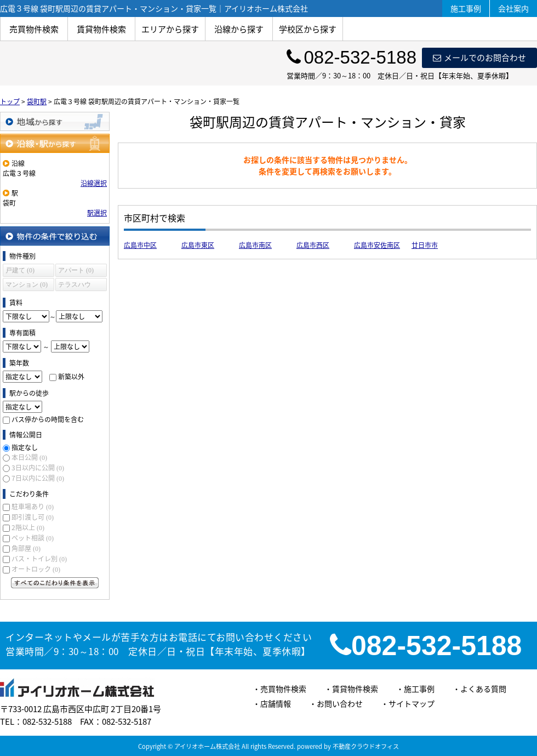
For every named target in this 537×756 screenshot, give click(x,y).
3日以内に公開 (38, 468)
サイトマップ (412, 703)
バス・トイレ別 (39, 559)
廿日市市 (425, 245)
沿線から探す (239, 29)
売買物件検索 (34, 29)
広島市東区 (198, 245)
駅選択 (97, 213)
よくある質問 (483, 689)
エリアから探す (170, 29)
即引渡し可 (33, 517)
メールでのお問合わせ (479, 58)
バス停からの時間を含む (48, 419)
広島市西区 (313, 245)
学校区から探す (308, 29)
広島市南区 (255, 245)
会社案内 (513, 8)
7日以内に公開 (38, 478)
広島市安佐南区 (377, 245)
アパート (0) (76, 270)
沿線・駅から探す (55, 143)
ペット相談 (33, 538)
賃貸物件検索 (101, 29)
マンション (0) (27, 285)
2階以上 (28, 527)
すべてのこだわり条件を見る (55, 583)
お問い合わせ (340, 703)
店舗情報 (276, 703)
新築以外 (71, 377)
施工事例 (466, 8)
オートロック (36, 569)
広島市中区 (140, 245)
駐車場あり (33, 507)
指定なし (25, 447)
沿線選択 (94, 183)
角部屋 (26, 548)
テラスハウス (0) (75, 286)
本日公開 (29, 457)
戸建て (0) (20, 270)
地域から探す (55, 121)
